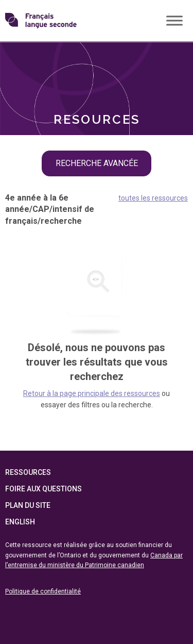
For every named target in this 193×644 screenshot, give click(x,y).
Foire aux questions (43, 489)
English (20, 522)
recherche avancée (97, 163)
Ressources (28, 472)
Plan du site (28, 505)
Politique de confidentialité (43, 591)
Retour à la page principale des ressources (92, 393)
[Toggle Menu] (174, 20)
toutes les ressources (153, 198)
